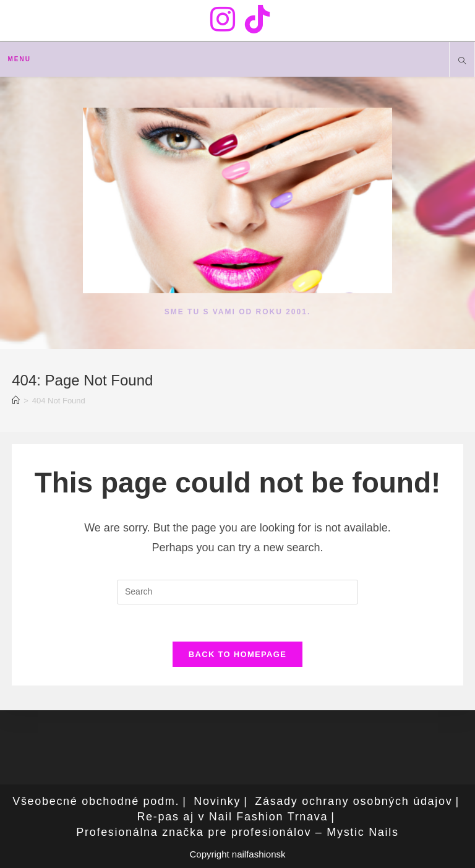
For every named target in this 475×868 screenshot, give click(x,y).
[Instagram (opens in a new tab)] (223, 19)
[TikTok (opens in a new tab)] (255, 19)
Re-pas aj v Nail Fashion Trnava (232, 817)
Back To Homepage (237, 654)
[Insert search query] (237, 592)
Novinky (217, 801)
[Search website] (462, 62)
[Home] (16, 401)
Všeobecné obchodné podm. (96, 801)
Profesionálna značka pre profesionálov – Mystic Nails (237, 832)
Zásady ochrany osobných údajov (353, 801)
